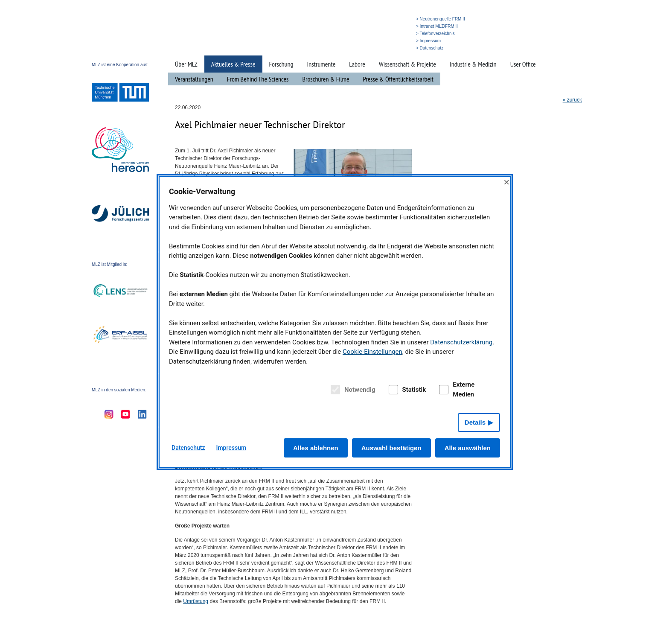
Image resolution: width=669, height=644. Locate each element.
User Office (523, 64)
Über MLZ (186, 64)
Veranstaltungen (194, 79)
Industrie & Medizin (473, 64)
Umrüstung (196, 601)
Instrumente (321, 64)
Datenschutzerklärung (461, 342)
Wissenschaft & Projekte (407, 64)
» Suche (375, 48)
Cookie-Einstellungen (372, 352)
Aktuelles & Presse (233, 64)
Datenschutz (188, 448)
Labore (357, 64)
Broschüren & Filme (326, 79)
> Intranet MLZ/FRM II (437, 26)
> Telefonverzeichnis (435, 34)
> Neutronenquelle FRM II (441, 19)
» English (396, 48)
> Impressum (428, 41)
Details (475, 422)
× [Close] (506, 182)
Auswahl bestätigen (391, 448)
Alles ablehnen (316, 448)
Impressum (231, 448)
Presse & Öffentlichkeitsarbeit (398, 79)
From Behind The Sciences (258, 79)
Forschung (281, 64)
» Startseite (353, 48)
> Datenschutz (430, 48)
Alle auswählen (468, 448)
